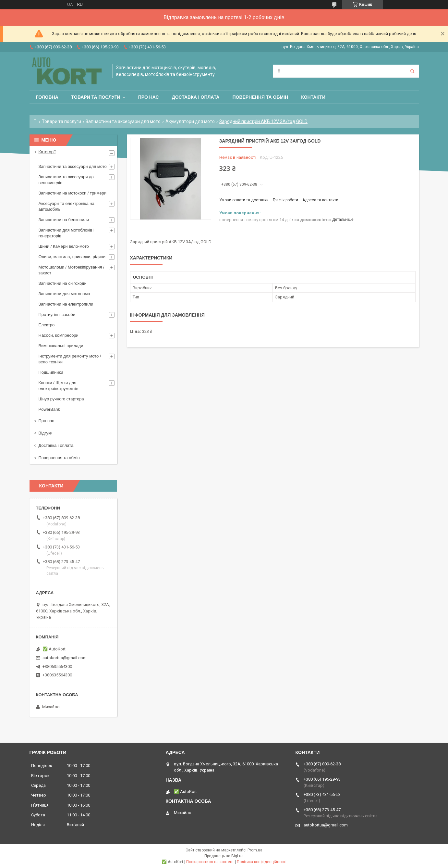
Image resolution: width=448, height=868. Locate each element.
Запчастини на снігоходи (63, 283)
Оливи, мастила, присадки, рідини (72, 257)
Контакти (313, 97)
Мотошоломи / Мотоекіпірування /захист (72, 270)
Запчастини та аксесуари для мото (123, 121)
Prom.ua (255, 850)
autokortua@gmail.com (65, 658)
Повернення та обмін (260, 97)
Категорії (47, 152)
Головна (47, 97)
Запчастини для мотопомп (64, 294)
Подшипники (51, 372)
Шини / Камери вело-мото (64, 246)
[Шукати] (412, 71)
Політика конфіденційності (262, 862)
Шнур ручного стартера (61, 399)
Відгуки (46, 433)
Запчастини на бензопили (64, 220)
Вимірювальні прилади (61, 346)
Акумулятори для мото (190, 121)
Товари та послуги (96, 97)
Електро (47, 325)
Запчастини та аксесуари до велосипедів (66, 180)
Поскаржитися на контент (210, 862)
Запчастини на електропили (66, 304)
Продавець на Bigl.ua (224, 856)
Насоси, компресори (59, 335)
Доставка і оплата (196, 97)
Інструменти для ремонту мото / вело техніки (70, 359)
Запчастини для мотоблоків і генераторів (67, 233)
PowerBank (49, 409)
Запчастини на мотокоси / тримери (73, 193)
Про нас (149, 97)
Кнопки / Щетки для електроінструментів (59, 386)
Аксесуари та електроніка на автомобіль (67, 206)
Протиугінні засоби (57, 314)
